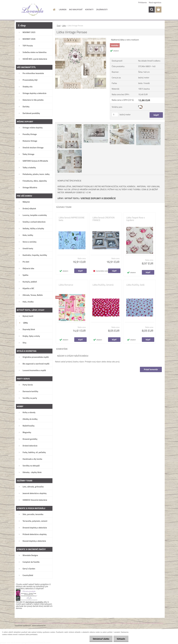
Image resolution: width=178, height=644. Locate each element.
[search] (152, 10)
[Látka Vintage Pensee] (81, 39)
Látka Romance (66, 285)
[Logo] (33, 10)
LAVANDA (63, 9)
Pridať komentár (151, 369)
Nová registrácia (155, 2)
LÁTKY (60, 198)
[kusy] (115, 115)
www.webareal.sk (39, 625)
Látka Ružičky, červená (103, 285)
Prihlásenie (143, 2)
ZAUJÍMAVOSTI (102, 9)
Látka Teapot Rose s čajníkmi (136, 219)
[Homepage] (54, 10)
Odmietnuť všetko (101, 639)
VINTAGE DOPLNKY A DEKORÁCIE (98, 198)
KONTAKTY (89, 9)
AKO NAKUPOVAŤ (76, 9)
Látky (64, 26)
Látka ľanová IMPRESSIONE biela (72, 219)
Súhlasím (121, 639)
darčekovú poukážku (35, 602)
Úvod (59, 26)
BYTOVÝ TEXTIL (72, 198)
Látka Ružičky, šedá (135, 285)
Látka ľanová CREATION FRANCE (104, 219)
